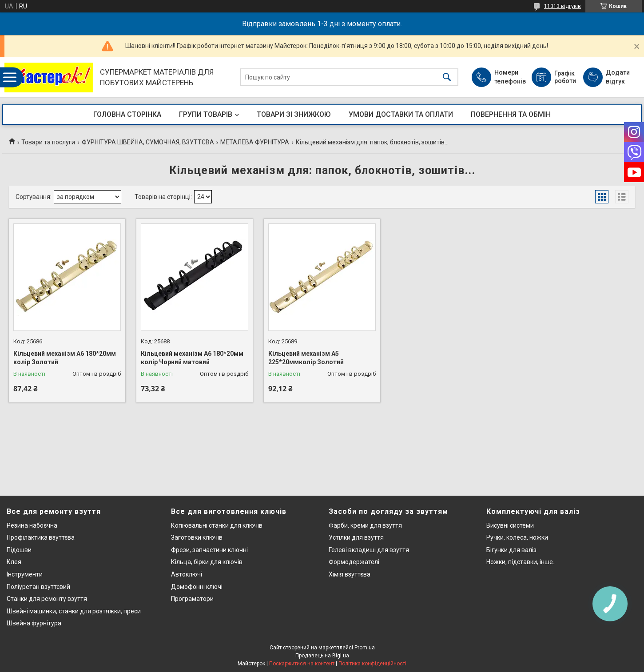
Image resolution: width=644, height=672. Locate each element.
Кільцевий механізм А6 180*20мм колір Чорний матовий (192, 358)
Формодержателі (354, 562)
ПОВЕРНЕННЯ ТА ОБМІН (511, 114)
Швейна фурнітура (34, 623)
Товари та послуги (48, 142)
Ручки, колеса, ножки (517, 537)
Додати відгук (618, 77)
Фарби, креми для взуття (365, 525)
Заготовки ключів (197, 537)
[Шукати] (447, 78)
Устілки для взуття (356, 537)
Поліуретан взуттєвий (38, 587)
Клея (14, 562)
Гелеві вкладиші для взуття (369, 550)
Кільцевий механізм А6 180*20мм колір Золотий (65, 358)
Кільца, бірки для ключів (207, 562)
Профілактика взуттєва (41, 537)
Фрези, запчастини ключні (209, 550)
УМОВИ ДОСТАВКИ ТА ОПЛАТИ (401, 114)
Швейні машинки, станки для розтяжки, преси (74, 611)
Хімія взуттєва (350, 574)
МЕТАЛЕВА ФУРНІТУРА (255, 142)
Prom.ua (365, 648)
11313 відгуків (563, 6)
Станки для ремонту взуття (47, 599)
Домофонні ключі (197, 587)
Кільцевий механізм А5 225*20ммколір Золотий (306, 358)
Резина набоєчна (32, 525)
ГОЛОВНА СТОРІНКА (127, 114)
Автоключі (187, 574)
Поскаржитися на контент (302, 664)
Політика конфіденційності (372, 664)
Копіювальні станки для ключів (217, 525)
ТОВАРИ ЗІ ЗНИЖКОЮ (294, 114)
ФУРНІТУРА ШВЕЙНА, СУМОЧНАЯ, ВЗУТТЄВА (148, 142)
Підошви (19, 550)
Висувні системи (510, 525)
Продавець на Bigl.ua (322, 656)
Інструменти (25, 574)
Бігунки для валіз (511, 550)
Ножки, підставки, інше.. (521, 562)
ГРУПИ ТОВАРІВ (206, 114)
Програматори (192, 599)
